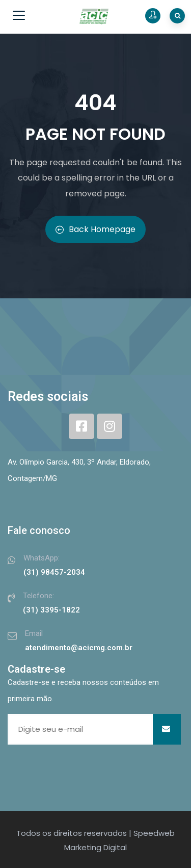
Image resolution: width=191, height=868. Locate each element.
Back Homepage (95, 229)
